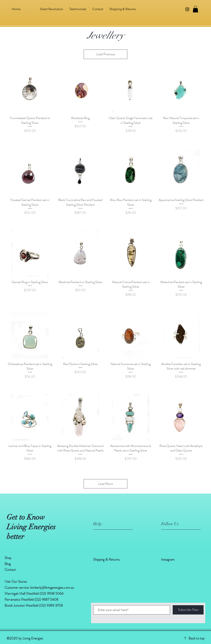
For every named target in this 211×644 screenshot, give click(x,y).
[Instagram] (187, 9)
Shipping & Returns (107, 559)
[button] (195, 9)
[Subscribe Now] (188, 610)
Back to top (196, 638)
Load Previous (106, 54)
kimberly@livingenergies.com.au (52, 587)
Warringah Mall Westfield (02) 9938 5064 (34, 593)
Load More (105, 484)
